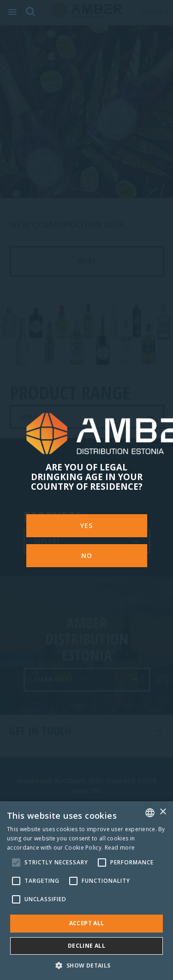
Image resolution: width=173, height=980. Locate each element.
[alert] (86, 891)
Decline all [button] (86, 946)
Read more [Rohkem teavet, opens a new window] (120, 848)
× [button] (163, 812)
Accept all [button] (87, 923)
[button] (86, 965)
